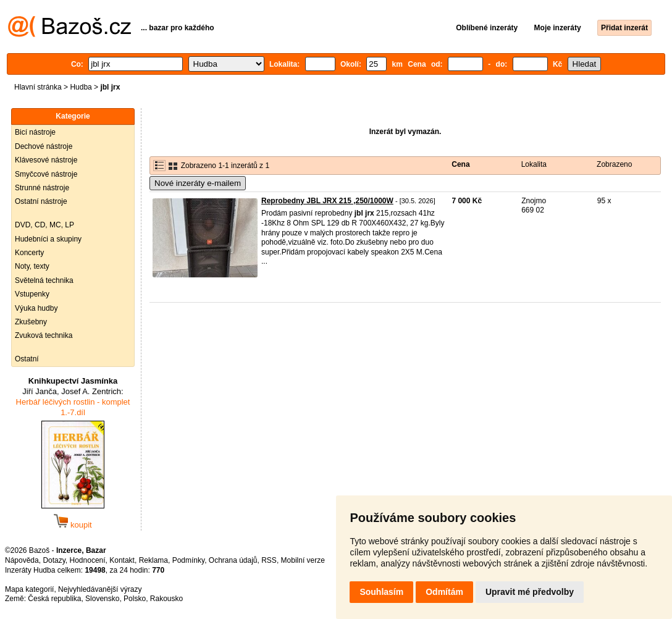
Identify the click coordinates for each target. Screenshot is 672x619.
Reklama (153, 560)
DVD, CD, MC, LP (44, 225)
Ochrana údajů (233, 560)
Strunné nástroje (42, 188)
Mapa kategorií (29, 589)
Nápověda (22, 560)
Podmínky (188, 560)
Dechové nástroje (44, 146)
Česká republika (54, 599)
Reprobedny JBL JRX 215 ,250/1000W (327, 201)
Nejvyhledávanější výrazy (100, 589)
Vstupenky (32, 294)
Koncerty (29, 253)
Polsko (135, 599)
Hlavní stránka (38, 87)
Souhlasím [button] (381, 592)
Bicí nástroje (35, 132)
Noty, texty (32, 266)
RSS (269, 560)
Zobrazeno (614, 164)
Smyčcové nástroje (46, 174)
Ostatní (27, 359)
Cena (460, 164)
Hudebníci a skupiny (48, 239)
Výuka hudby (36, 308)
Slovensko (102, 599)
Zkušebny (31, 322)
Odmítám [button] (444, 592)
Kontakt (122, 560)
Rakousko (166, 599)
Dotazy (54, 560)
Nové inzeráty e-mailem (198, 183)
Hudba (81, 87)
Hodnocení (88, 560)
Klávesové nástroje (46, 160)
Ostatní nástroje (41, 201)
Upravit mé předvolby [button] (530, 592)
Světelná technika (44, 280)
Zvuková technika (44, 335)
